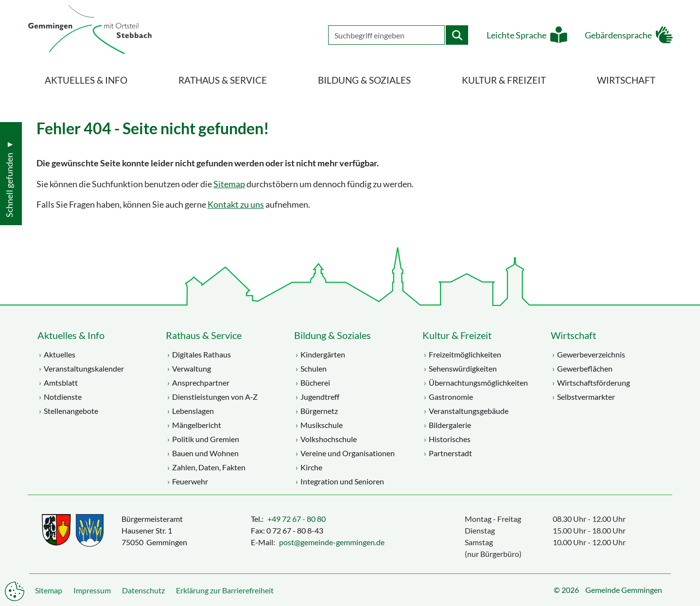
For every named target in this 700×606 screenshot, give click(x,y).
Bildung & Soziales (332, 335)
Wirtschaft (573, 335)
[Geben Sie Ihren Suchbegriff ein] (384, 39)
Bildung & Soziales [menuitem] (364, 80)
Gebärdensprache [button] (615, 39)
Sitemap (229, 184)
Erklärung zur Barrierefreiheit (225, 590)
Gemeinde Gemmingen (624, 590)
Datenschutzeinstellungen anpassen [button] (15, 591)
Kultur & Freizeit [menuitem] (504, 80)
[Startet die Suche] (454, 39)
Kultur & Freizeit (457, 335)
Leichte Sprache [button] (514, 39)
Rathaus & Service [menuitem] (223, 80)
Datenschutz (143, 590)
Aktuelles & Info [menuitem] (86, 80)
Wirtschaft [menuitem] (626, 80)
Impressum (92, 590)
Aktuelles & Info (71, 335)
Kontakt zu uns (236, 205)
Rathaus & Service (204, 335)
